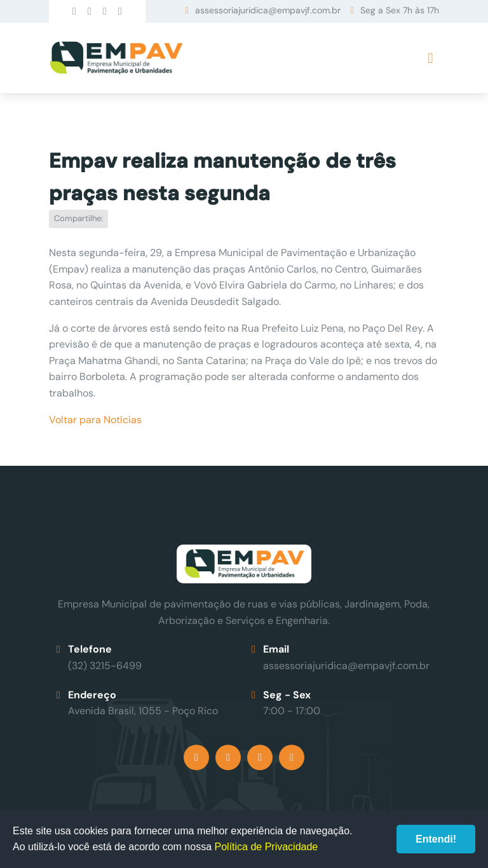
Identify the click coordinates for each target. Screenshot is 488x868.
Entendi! (436, 839)
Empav (116, 58)
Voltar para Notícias (95, 420)
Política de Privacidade (267, 847)
